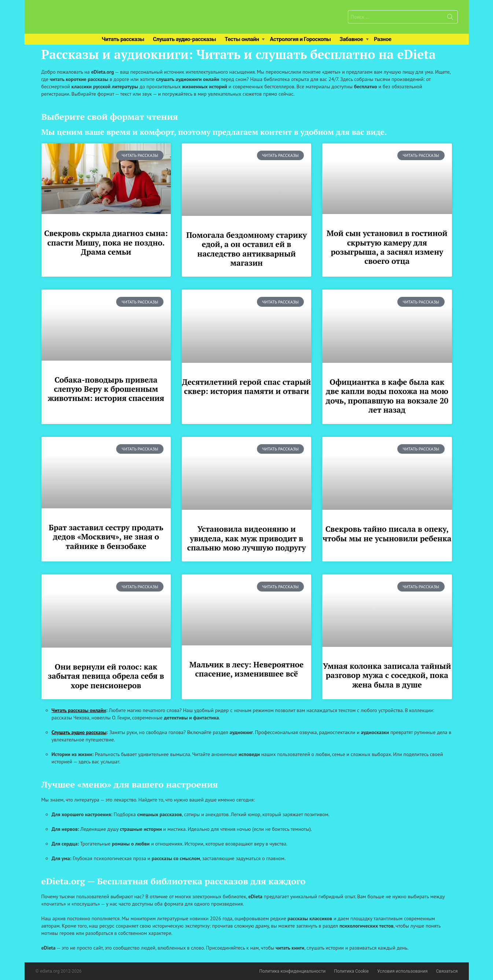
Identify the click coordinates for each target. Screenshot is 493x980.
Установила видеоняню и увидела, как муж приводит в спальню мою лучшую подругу (247, 538)
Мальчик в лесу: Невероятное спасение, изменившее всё (247, 669)
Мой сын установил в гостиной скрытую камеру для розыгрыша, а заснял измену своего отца (387, 247)
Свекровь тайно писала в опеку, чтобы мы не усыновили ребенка (387, 533)
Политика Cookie (351, 971)
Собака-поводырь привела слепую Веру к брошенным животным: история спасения (106, 389)
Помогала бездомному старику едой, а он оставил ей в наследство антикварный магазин (247, 249)
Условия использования (402, 971)
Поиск (450, 18)
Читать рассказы (123, 39)
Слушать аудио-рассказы (184, 39)
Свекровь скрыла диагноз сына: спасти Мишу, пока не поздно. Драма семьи (106, 242)
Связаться (447, 971)
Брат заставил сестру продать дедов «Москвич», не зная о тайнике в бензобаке (106, 537)
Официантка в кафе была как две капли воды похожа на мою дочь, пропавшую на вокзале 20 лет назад (387, 396)
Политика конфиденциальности (292, 971)
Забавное (351, 39)
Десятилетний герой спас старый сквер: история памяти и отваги (247, 386)
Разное (383, 39)
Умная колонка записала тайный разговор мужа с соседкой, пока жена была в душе (387, 675)
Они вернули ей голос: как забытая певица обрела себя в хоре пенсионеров (106, 676)
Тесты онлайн (242, 39)
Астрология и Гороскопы (300, 39)
